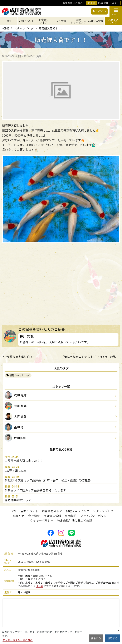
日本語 (91, 3)
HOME (5, 29)
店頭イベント (29, 511)
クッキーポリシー (42, 521)
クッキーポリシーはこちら (18, 640)
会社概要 (34, 516)
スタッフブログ (24, 29)
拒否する (96, 638)
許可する (113, 638)
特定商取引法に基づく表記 (75, 521)
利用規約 (71, 516)
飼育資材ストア (52, 511)
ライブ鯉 (61, 21)
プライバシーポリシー (95, 516)
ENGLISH (103, 3)
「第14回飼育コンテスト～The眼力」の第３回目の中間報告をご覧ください (91, 357)
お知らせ (19, 516)
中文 (114, 3)
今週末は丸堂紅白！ (20, 357)
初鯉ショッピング (19, 375)
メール (40, 586)
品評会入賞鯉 (52, 516)
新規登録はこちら (73, 3)
